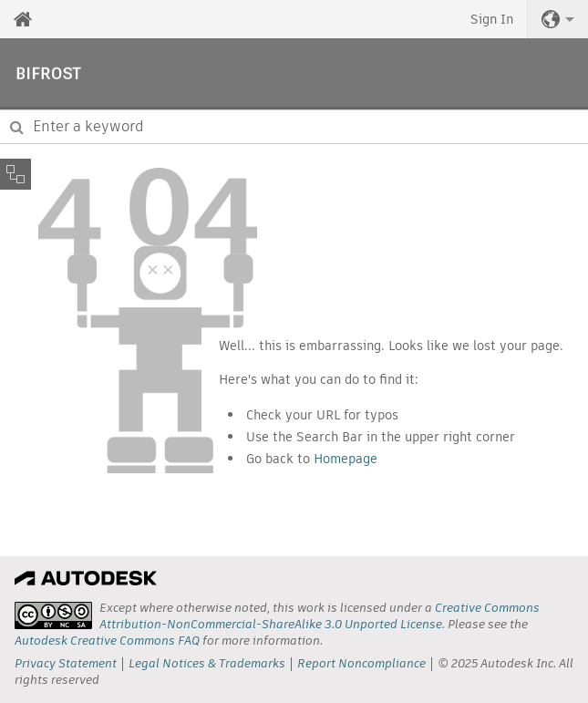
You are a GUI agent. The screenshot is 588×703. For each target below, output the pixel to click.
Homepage (346, 459)
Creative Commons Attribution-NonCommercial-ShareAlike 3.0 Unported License (320, 616)
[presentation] (53, 615)
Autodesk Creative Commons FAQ (107, 641)
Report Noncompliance (361, 663)
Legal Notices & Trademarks (207, 663)
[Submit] (17, 127)
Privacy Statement (66, 663)
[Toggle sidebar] (15, 174)
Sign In (492, 19)
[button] (558, 19)
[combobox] (294, 127)
